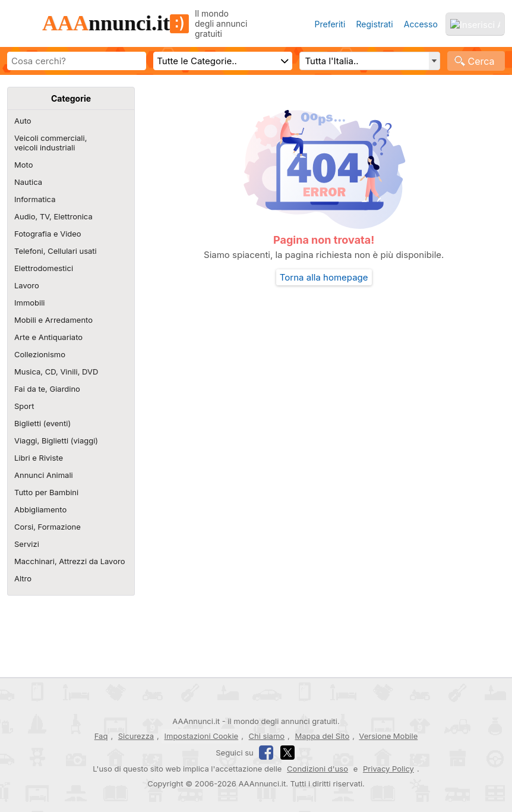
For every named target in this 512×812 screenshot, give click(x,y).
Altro (23, 578)
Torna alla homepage (324, 277)
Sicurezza (136, 736)
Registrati (375, 24)
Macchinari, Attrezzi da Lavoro (69, 561)
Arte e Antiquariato (48, 337)
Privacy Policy (388, 769)
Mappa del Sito (322, 736)
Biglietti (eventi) (42, 423)
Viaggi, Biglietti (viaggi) (56, 440)
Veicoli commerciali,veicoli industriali (50, 143)
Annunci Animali (44, 475)
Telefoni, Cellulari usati (56, 251)
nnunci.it (116, 23)
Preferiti (330, 24)
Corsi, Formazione (48, 527)
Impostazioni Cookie (202, 736)
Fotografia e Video (48, 234)
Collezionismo (40, 354)
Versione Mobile (388, 736)
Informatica (35, 199)
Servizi (27, 544)
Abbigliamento (40, 509)
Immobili (29, 303)
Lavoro (27, 285)
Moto (23, 165)
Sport (24, 406)
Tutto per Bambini (46, 492)
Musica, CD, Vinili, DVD (56, 372)
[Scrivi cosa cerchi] (77, 61)
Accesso (421, 24)
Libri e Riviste (39, 458)
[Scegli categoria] (223, 61)
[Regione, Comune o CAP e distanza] (369, 61)
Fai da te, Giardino (47, 389)
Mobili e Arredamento (53, 320)
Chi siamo (267, 736)
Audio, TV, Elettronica (53, 216)
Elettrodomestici (44, 268)
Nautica (28, 182)
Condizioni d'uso (317, 769)
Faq (101, 736)
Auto (23, 121)
